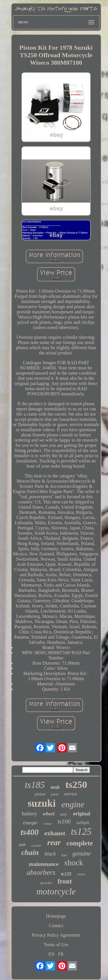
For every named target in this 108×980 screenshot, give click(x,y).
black (50, 854)
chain (30, 852)
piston (40, 794)
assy (64, 814)
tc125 (66, 874)
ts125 (81, 832)
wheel (49, 814)
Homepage (56, 916)
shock (74, 863)
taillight (83, 823)
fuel (64, 855)
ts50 (22, 845)
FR (61, 954)
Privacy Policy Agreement (56, 935)
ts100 (64, 821)
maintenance (44, 864)
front (65, 881)
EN (51, 954)
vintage (47, 824)
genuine (82, 853)
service (71, 794)
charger (30, 823)
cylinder (36, 845)
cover (81, 874)
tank (55, 787)
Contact (56, 926)
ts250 (76, 785)
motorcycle (56, 891)
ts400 (30, 832)
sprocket (46, 883)
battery (30, 813)
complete (80, 843)
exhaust (55, 833)
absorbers (41, 872)
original (82, 814)
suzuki (42, 803)
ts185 (35, 785)
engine (73, 804)
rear (54, 843)
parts (55, 794)
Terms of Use (56, 945)
